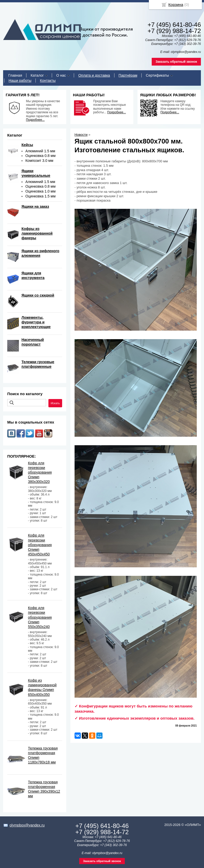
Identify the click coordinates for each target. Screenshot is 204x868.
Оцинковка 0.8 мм (41, 156)
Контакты (48, 81)
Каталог (37, 75)
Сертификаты (157, 75)
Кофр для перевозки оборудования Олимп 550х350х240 (40, 617)
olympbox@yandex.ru (27, 825)
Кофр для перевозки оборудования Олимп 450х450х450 (40, 545)
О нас (61, 75)
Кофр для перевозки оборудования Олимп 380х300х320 (40, 472)
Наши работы (20, 81)
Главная (15, 75)
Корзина (176, 5)
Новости (81, 135)
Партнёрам (128, 75)
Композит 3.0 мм (39, 161)
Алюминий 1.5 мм (40, 151)
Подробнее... (35, 120)
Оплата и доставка (94, 75)
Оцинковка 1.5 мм (41, 196)
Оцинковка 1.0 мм (41, 191)
